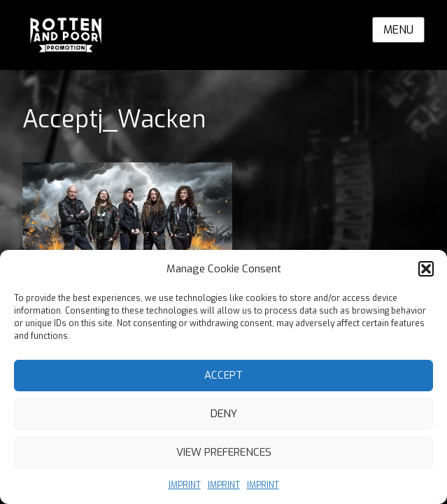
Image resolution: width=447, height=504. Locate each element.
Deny (224, 414)
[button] (426, 269)
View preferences (224, 452)
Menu (398, 30)
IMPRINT (185, 485)
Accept (223, 375)
